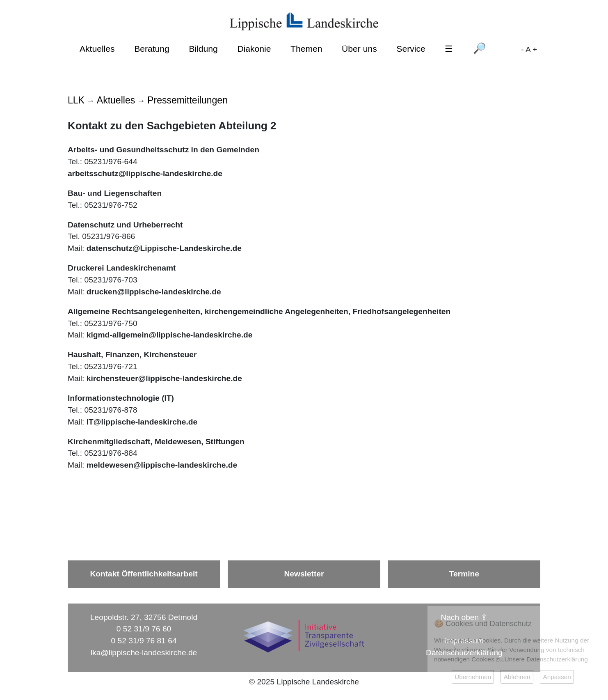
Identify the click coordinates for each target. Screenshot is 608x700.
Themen (306, 49)
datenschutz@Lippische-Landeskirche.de (164, 248)
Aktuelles (97, 49)
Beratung (152, 49)
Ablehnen (517, 677)
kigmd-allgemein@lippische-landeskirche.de (170, 335)
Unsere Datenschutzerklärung (546, 659)
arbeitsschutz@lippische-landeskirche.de (145, 173)
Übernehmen (473, 677)
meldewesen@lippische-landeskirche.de (162, 465)
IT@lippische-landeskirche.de (142, 422)
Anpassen (557, 677)
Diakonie (254, 49)
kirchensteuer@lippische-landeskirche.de (164, 378)
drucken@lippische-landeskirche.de (154, 292)
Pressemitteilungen (187, 100)
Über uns (359, 49)
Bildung (203, 49)
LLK (76, 100)
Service (411, 49)
